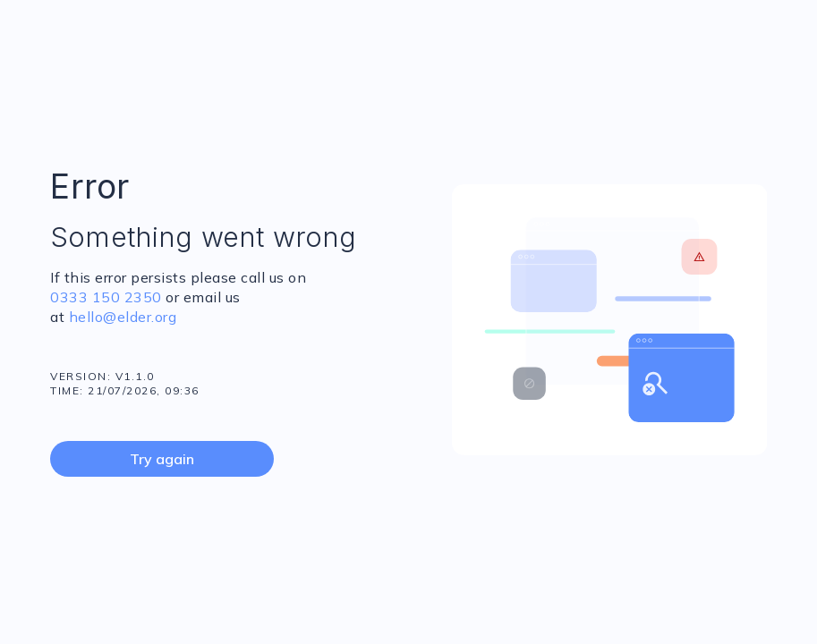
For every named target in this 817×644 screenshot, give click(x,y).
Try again (162, 459)
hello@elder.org (120, 317)
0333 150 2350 (106, 297)
